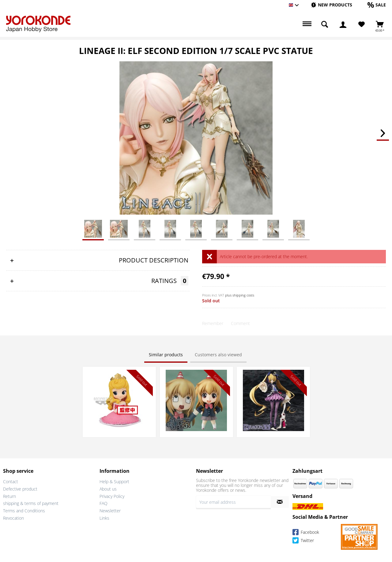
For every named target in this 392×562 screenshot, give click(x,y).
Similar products (166, 355)
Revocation (13, 518)
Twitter (303, 541)
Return (9, 496)
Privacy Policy (112, 496)
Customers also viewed (218, 355)
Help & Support (114, 482)
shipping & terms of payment (31, 503)
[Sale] (377, 5)
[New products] (332, 5)
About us (108, 489)
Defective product (20, 489)
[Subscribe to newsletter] (280, 502)
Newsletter (110, 511)
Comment (240, 323)
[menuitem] (332, 5)
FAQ (104, 503)
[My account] (343, 25)
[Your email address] (233, 502)
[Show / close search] (325, 25)
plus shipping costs (240, 295)
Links (104, 518)
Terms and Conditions (24, 511)
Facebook (306, 533)
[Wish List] (362, 25)
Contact (11, 482)
